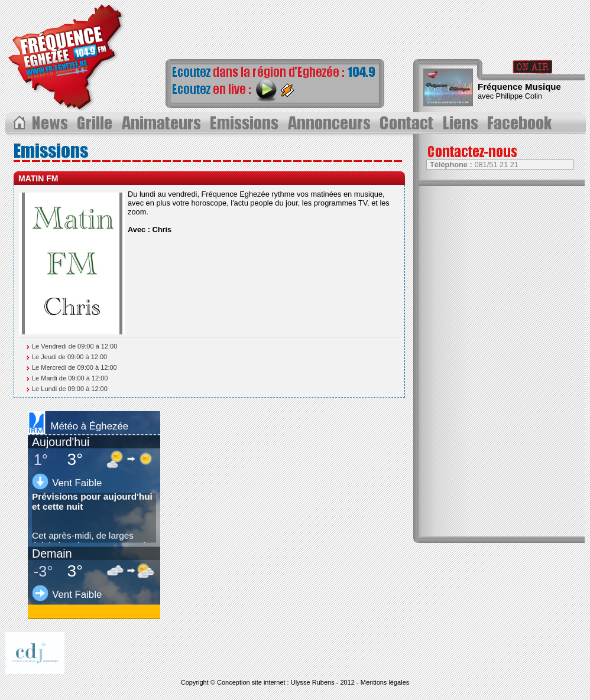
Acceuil (19, 123)
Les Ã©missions (245, 123)
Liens (463, 123)
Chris (162, 229)
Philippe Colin (519, 96)
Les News (51, 123)
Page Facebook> (523, 123)
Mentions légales (385, 682)
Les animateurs (162, 123)
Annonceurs (330, 123)
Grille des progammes (96, 123)
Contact (409, 123)
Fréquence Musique (519, 87)
